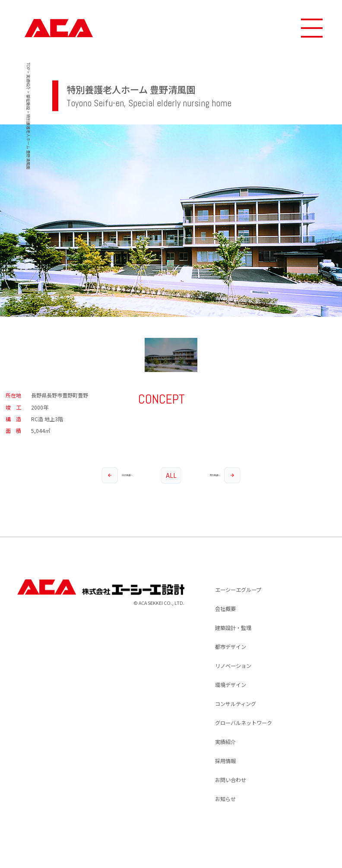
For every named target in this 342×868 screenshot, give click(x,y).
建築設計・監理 (233, 628)
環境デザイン (231, 685)
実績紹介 (225, 742)
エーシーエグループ (238, 590)
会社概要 (225, 609)
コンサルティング (236, 704)
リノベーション (233, 666)
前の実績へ (117, 475)
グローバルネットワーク (244, 723)
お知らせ (225, 799)
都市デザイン (231, 647)
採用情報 (225, 761)
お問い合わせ (231, 780)
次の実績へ (225, 475)
